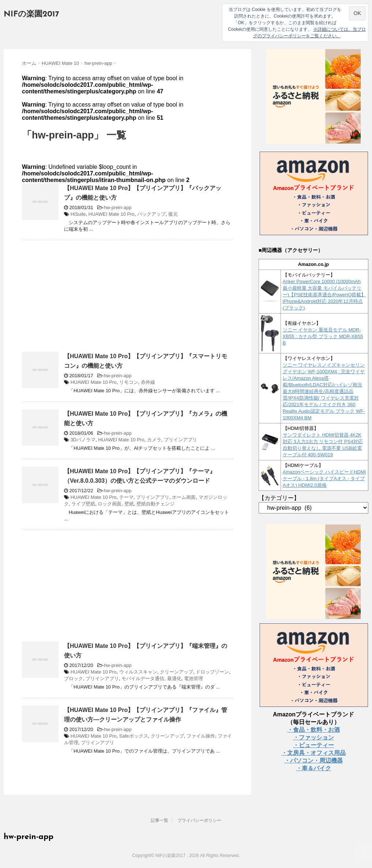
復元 (173, 214)
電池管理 (193, 678)
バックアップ (151, 214)
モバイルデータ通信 (143, 678)
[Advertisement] (83, 299)
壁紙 (129, 504)
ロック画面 (110, 504)
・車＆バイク (313, 768)
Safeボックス (134, 736)
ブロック (74, 678)
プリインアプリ (181, 440)
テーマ (126, 497)
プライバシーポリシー (199, 820)
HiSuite (78, 214)
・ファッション (313, 737)
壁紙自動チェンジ (155, 504)
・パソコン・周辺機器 (313, 761)
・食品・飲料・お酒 (313, 730)
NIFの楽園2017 (31, 14)
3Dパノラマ (83, 440)
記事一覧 (159, 820)
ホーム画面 (184, 497)
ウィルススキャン (138, 672)
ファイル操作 (201, 736)
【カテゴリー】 (279, 498)
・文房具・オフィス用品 (313, 753)
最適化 (174, 678)
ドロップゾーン (212, 672)
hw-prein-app (118, 207)
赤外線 (148, 382)
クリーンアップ (176, 672)
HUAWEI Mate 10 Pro (112, 214)
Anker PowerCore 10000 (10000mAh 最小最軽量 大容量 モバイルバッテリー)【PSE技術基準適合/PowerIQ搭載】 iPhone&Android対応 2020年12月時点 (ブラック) (324, 295)
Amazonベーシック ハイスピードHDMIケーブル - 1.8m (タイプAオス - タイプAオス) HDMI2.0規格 (324, 478)
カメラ (154, 440)
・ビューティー (313, 745)
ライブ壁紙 (83, 504)
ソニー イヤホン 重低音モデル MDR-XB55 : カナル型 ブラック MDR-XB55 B (323, 336)
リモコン (129, 382)
